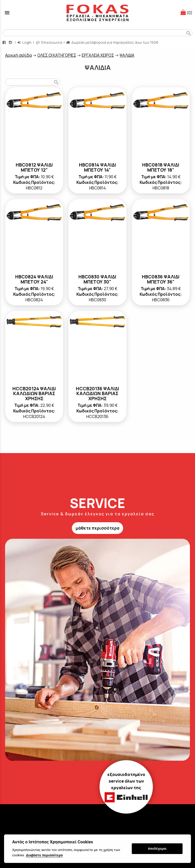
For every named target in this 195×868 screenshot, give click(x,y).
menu (7, 13)
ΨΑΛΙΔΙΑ (127, 55)
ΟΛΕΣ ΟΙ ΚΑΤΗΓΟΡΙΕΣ (57, 55)
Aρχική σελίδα (18, 55)
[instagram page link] (11, 42)
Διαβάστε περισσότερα (44, 855)
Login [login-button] (25, 42)
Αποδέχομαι (157, 849)
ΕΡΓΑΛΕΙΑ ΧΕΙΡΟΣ (98, 55)
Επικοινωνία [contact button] (49, 42)
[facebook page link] (5, 42)
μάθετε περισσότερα (97, 528)
